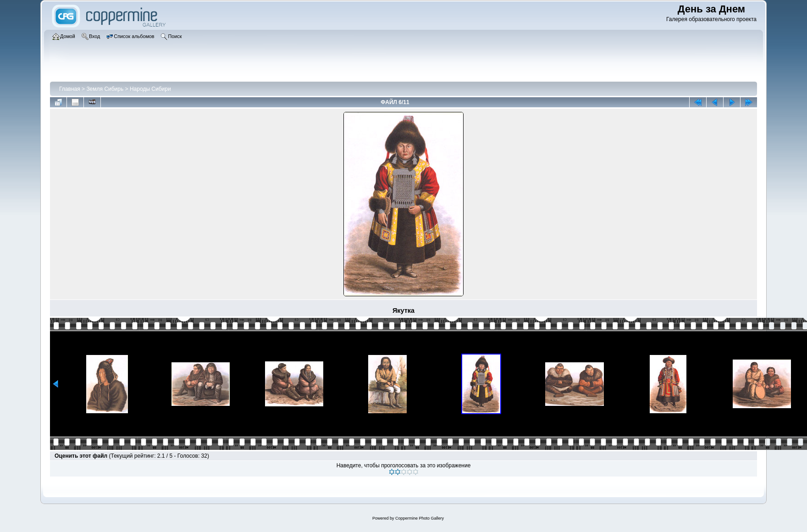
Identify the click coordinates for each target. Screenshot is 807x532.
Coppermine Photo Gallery (420, 518)
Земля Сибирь (105, 89)
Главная (70, 89)
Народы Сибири (150, 89)
